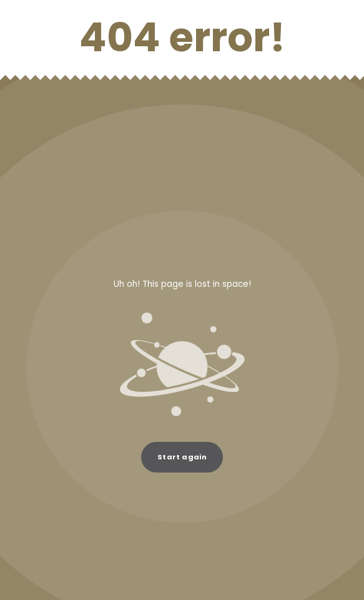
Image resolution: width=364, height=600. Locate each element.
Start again (182, 457)
